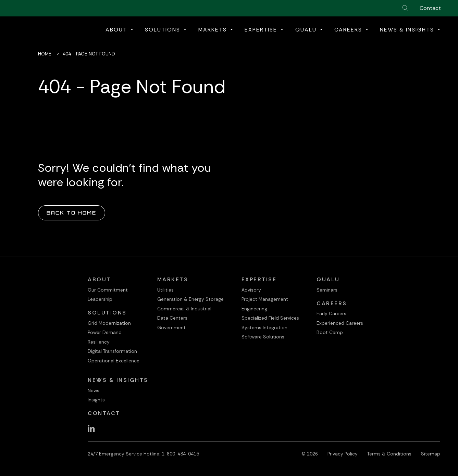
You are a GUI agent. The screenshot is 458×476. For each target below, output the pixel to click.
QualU (328, 279)
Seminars (327, 290)
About (99, 279)
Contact (430, 8)
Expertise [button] (262, 30)
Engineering (254, 309)
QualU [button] (307, 30)
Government (171, 327)
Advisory (251, 290)
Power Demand (105, 332)
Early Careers (331, 313)
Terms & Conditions (389, 454)
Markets (173, 279)
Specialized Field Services (270, 318)
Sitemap (431, 454)
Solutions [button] (164, 30)
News (94, 390)
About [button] (117, 30)
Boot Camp (330, 332)
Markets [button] (214, 30)
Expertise (259, 279)
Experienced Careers (340, 323)
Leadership (100, 299)
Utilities (165, 290)
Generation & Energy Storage (190, 299)
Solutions (107, 313)
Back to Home (71, 213)
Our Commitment (108, 290)
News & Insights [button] (408, 30)
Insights (96, 400)
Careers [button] (349, 30)
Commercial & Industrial (184, 309)
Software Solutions (263, 337)
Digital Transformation (112, 351)
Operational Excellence (114, 361)
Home (45, 54)
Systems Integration (264, 327)
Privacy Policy (343, 454)
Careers (332, 303)
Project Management (265, 299)
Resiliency (99, 342)
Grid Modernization (109, 323)
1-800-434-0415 (180, 454)
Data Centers (172, 318)
